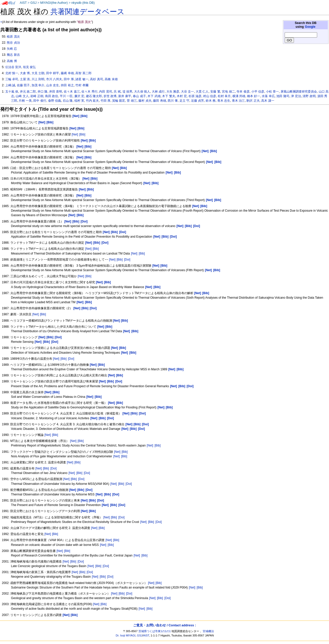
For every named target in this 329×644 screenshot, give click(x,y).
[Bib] (82, 134)
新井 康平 (125, 96)
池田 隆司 (283, 96)
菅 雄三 (132, 101)
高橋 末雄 (111, 79)
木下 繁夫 (169, 96)
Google (310, 27)
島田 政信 (52, 96)
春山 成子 (139, 96)
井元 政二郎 (28, 92)
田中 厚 (69, 79)
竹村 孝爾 (82, 85)
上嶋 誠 (10, 85)
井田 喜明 (56, 92)
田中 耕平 (53, 73)
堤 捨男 (127, 92)
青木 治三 (238, 101)
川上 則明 (38, 79)
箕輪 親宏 (119, 101)
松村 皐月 (224, 96)
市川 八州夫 (54, 79)
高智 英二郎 (83, 73)
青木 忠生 (224, 101)
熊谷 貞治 (13, 43)
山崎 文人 (22, 96)
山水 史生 (53, 85)
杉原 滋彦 (195, 96)
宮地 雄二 (228, 92)
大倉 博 (25, 73)
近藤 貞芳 (198, 101)
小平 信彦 (258, 92)
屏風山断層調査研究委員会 (299, 92)
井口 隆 (42, 92)
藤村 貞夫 (145, 101)
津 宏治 (296, 96)
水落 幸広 (268, 96)
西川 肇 (173, 101)
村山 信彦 (210, 96)
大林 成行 (158, 92)
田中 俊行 (40, 101)
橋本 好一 (253, 96)
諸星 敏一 (82, 79)
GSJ (33, 3)
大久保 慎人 (142, 92)
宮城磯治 (208, 631)
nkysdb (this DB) (83, 3)
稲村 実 (79, 101)
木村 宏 (182, 96)
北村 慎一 (12, 73)
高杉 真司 (96, 79)
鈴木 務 (211, 101)
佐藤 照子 (23, 85)
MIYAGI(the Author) (54, 3)
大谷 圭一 (187, 92)
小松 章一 (272, 92)
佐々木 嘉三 (72, 92)
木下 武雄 (154, 96)
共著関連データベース (87, 12)
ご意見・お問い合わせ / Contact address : (164, 625)
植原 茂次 (13, 37)
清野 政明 (309, 96)
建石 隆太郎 (94, 96)
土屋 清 (25, 79)
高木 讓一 (268, 101)
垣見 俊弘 (29, 67)
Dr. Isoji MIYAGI (126, 635)
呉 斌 (117, 92)
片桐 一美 (25, 101)
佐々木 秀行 (89, 92)
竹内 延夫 (92, 101)
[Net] (75, 134)
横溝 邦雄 (239, 96)
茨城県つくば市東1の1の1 (155, 631)
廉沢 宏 (79, 96)
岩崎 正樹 (37, 96)
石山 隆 (68, 101)
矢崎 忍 (12, 49)
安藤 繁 (215, 92)
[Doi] (127, 260)
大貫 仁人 (202, 92)
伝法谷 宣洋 (13, 67)
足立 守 (184, 101)
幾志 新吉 (13, 55)
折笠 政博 (110, 96)
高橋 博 (12, 61)
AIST (23, 3)
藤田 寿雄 (159, 101)
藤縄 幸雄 (67, 73)
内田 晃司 (106, 92)
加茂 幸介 (38, 85)
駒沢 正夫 (253, 101)
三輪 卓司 (12, 79)
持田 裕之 (67, 85)
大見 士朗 (38, 73)
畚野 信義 (55, 101)
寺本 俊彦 (243, 92)
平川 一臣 (66, 96)
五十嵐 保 (12, 92)
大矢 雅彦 (173, 92)
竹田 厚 (106, 101)
